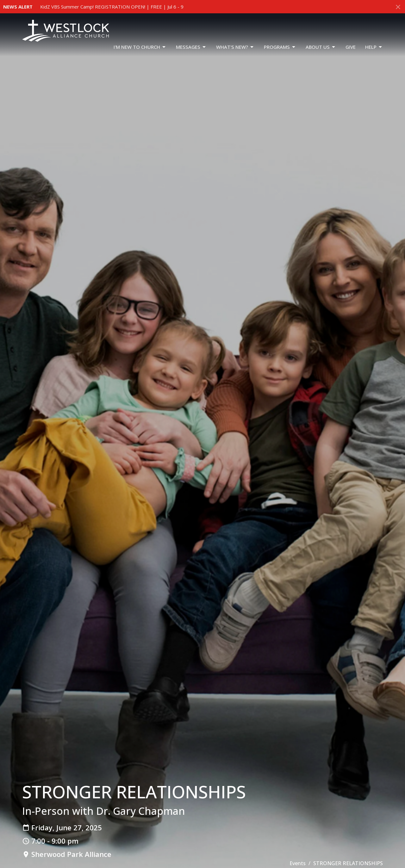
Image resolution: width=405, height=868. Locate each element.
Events (298, 863)
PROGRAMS (280, 47)
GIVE (351, 47)
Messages (191, 47)
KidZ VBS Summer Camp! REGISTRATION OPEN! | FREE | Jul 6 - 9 (112, 7)
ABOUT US (321, 47)
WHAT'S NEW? (235, 47)
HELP (374, 47)
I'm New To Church (140, 47)
